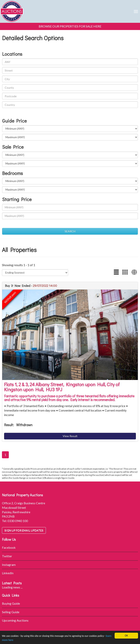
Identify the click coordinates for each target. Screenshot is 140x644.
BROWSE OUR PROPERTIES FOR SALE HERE (70, 26)
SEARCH (70, 231)
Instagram (9, 565)
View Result (70, 436)
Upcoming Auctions (15, 620)
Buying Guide (11, 603)
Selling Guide (11, 612)
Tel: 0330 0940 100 (15, 521)
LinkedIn (8, 573)
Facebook (9, 547)
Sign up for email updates (24, 530)
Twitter (7, 556)
